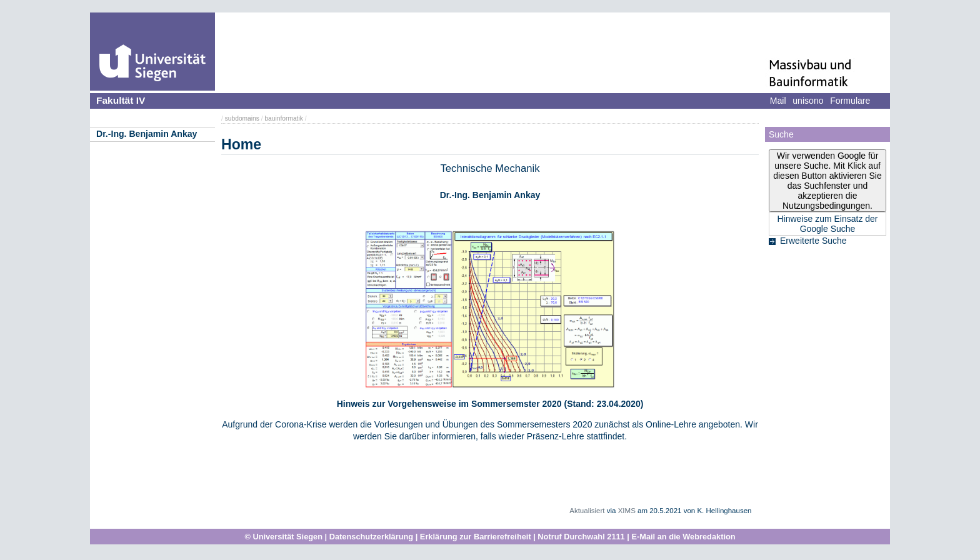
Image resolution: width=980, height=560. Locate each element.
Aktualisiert (587, 511)
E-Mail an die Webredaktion (683, 537)
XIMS (627, 511)
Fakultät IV (121, 100)
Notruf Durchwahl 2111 (581, 537)
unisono (808, 101)
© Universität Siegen (283, 537)
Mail (778, 101)
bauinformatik (283, 118)
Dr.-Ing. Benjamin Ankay (147, 134)
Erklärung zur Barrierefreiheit (476, 537)
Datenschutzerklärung (371, 537)
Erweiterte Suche (813, 241)
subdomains (242, 118)
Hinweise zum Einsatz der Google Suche (827, 224)
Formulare (850, 101)
